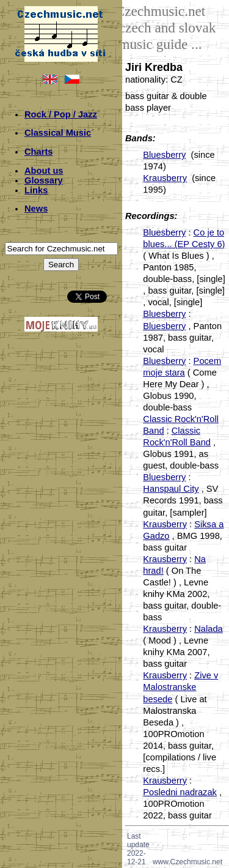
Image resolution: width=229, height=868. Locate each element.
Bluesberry (164, 155)
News (36, 209)
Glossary (44, 180)
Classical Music (58, 133)
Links (36, 190)
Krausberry (165, 178)
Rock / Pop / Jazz (61, 114)
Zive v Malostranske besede (180, 687)
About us (44, 171)
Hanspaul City (171, 489)
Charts (38, 152)
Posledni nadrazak (180, 792)
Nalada (208, 629)
